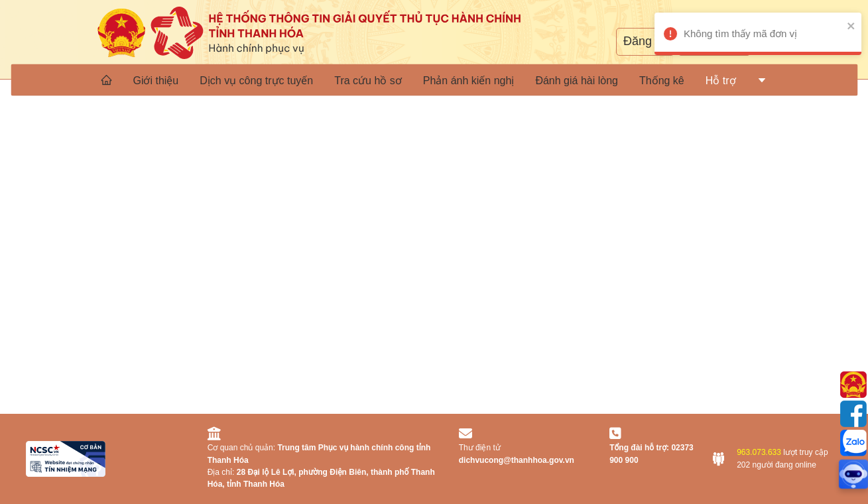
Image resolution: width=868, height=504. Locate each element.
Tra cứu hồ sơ (368, 81)
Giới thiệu (155, 81)
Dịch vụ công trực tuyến (256, 81)
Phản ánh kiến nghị (469, 81)
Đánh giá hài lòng (577, 81)
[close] (847, 26)
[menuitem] (106, 80)
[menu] (434, 80)
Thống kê (662, 81)
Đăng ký (645, 41)
